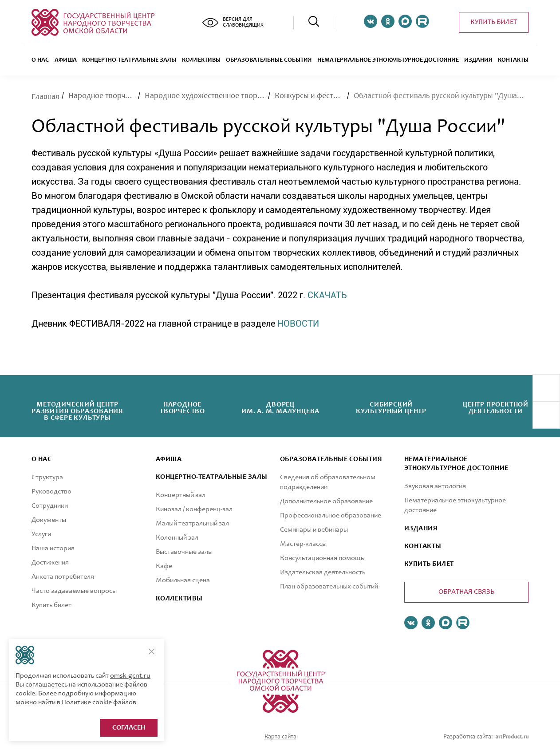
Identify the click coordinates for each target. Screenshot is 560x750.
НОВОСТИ (298, 324)
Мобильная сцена (183, 580)
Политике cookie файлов (99, 703)
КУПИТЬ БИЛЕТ (429, 564)
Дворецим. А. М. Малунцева (280, 408)
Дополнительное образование (326, 501)
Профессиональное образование (331, 516)
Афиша (66, 60)
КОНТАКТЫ (423, 546)
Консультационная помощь (322, 558)
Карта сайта (280, 737)
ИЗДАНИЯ (421, 529)
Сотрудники (50, 506)
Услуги (41, 534)
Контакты (513, 60)
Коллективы (201, 60)
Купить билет (494, 22)
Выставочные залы (184, 552)
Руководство (51, 492)
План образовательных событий (329, 587)
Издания (478, 60)
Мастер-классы (303, 544)
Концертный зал (181, 495)
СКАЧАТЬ (327, 295)
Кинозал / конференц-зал (194, 509)
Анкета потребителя (63, 577)
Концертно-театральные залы (129, 60)
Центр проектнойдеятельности (496, 408)
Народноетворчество (182, 408)
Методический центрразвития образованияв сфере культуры (77, 411)
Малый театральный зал (192, 524)
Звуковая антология (435, 486)
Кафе (164, 566)
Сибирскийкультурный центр (391, 408)
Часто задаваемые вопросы (74, 591)
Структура (47, 478)
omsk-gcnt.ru (130, 676)
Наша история (53, 549)
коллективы (179, 599)
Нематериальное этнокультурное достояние (388, 60)
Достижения (50, 563)
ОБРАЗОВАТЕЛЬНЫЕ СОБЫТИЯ (269, 60)
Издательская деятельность (323, 572)
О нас (40, 60)
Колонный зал (177, 538)
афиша (169, 459)
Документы (49, 520)
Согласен (129, 728)
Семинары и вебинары (314, 530)
